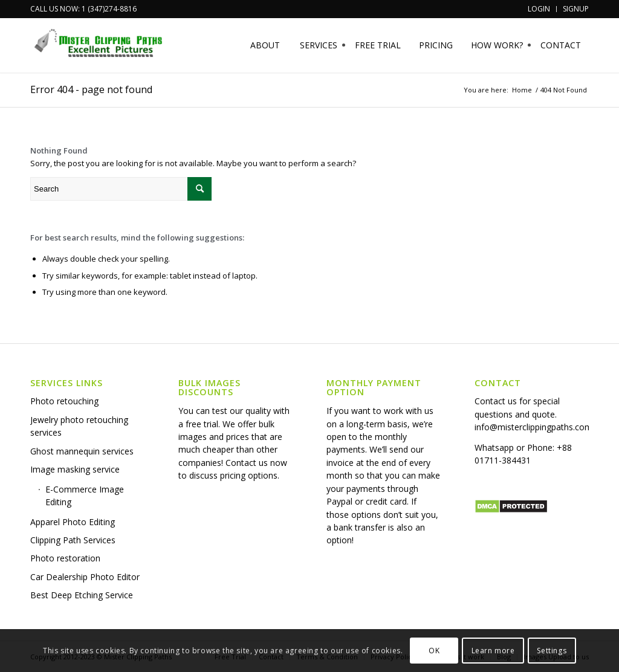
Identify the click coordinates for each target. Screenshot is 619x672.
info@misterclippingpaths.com (533, 427)
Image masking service (75, 469)
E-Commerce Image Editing (85, 496)
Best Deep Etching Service (82, 595)
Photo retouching (64, 401)
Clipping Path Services (73, 540)
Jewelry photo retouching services (79, 426)
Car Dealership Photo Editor (85, 577)
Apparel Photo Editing (73, 522)
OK (434, 651)
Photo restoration (65, 558)
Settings (552, 651)
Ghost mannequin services (82, 451)
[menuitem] (539, 9)
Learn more (493, 651)
